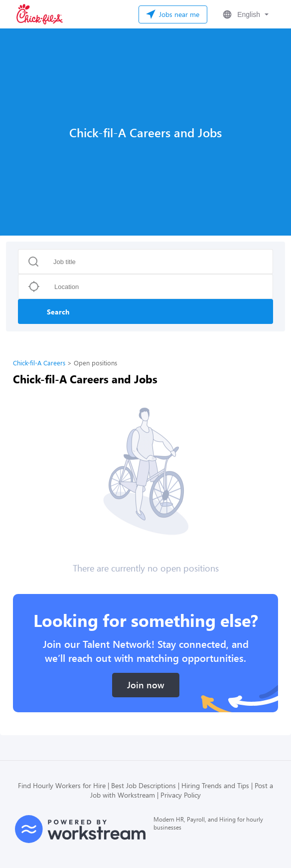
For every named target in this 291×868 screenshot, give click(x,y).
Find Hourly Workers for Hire (62, 785)
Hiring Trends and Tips (215, 785)
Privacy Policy (181, 795)
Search (58, 312)
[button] (245, 14)
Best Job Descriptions (144, 785)
